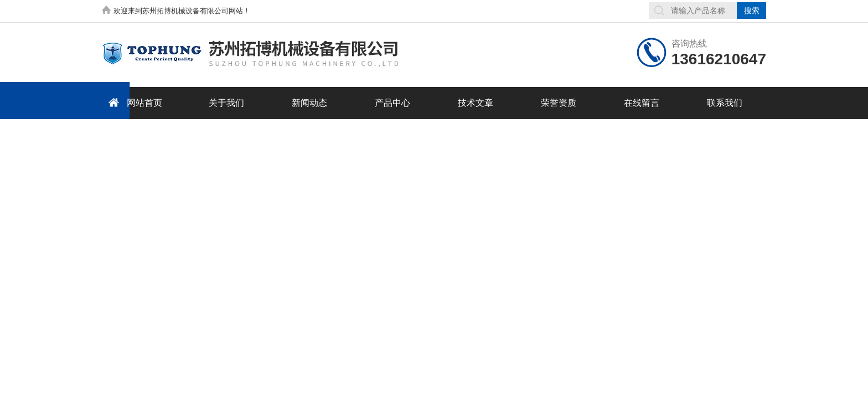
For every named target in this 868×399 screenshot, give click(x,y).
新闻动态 (309, 103)
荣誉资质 (559, 103)
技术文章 (476, 103)
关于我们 (226, 103)
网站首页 (133, 102)
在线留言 (642, 103)
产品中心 (392, 103)
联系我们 (725, 103)
